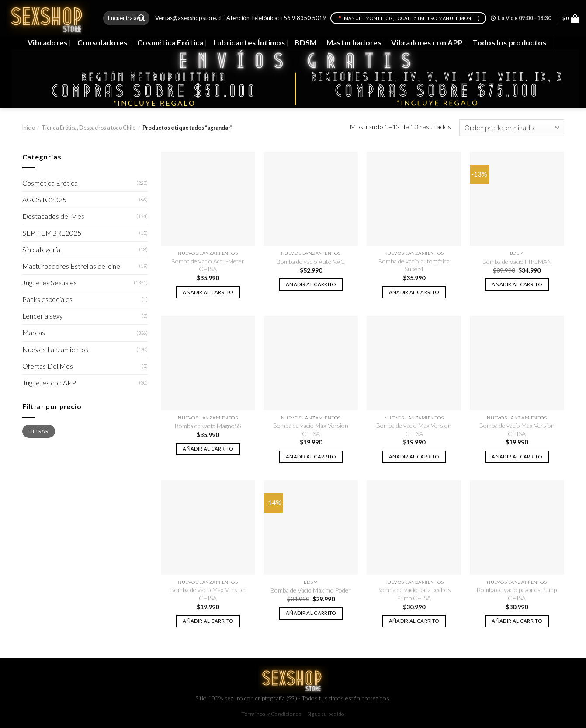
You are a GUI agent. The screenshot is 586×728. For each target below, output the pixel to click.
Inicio (29, 128)
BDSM (305, 43)
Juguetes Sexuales (50, 283)
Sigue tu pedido (326, 714)
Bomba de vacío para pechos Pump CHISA (414, 594)
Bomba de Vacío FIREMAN (517, 262)
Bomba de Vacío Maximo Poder (311, 590)
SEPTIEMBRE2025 (52, 233)
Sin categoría (41, 250)
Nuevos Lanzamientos (55, 350)
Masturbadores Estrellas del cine (71, 266)
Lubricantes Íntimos (249, 43)
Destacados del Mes (53, 216)
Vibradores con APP (427, 43)
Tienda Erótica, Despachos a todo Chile (88, 128)
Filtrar (38, 431)
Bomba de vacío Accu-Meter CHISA (208, 265)
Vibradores (47, 43)
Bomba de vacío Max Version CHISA (311, 429)
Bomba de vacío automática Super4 (414, 265)
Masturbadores (354, 43)
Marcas (34, 333)
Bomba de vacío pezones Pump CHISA (517, 594)
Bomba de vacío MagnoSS (208, 426)
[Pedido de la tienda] (512, 128)
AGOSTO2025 (44, 200)
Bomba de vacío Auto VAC (311, 262)
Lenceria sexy (43, 316)
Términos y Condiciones (272, 714)
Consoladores (102, 43)
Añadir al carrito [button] (208, 292)
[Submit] (142, 18)
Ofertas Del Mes (48, 366)
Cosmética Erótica (170, 43)
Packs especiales (47, 299)
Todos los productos (510, 43)
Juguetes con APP (49, 383)
